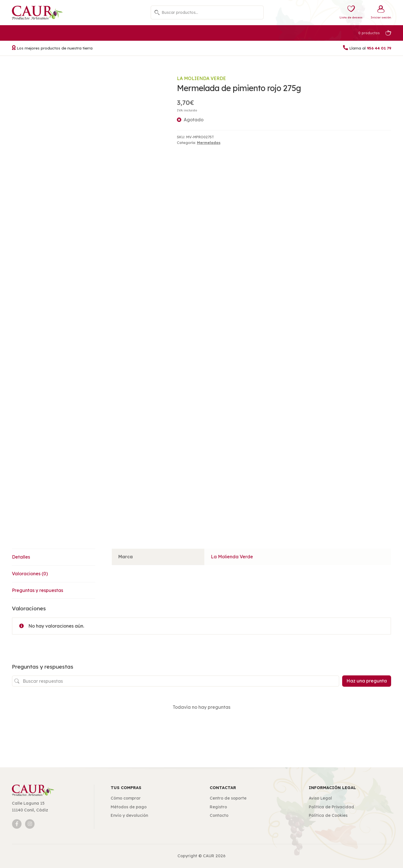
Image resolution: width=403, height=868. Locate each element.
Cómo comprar (126, 798)
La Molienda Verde (201, 78)
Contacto (219, 815)
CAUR (209, 856)
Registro (218, 807)
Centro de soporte (228, 798)
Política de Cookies (328, 815)
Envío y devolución (129, 815)
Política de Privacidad (331, 807)
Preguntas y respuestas (37, 590)
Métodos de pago (129, 807)
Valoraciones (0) (30, 574)
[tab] (54, 557)
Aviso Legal (320, 798)
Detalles (21, 557)
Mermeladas (209, 143)
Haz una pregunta (367, 681)
